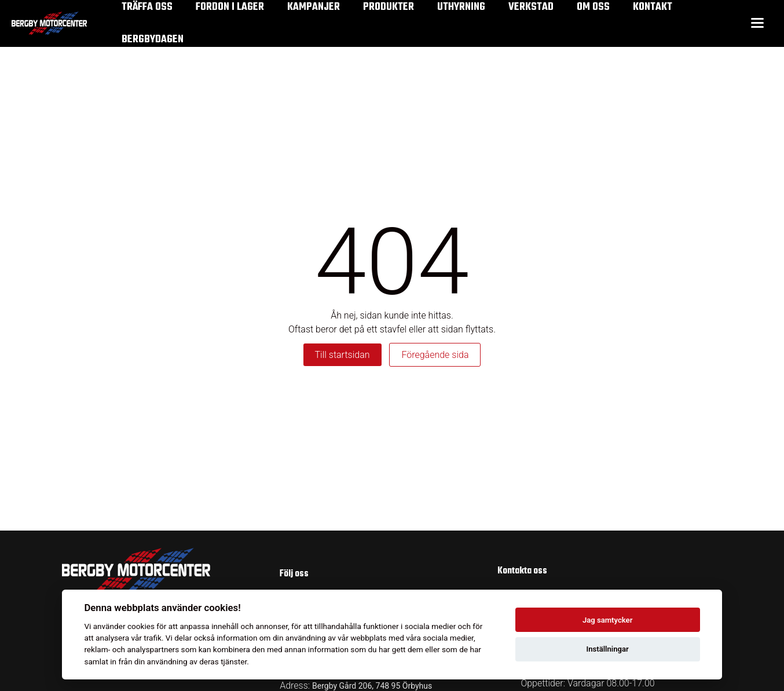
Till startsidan (342, 355)
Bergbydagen (153, 39)
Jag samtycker (607, 620)
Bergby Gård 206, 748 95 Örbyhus (372, 686)
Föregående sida (435, 355)
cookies (141, 626)
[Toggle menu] (757, 23)
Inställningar (607, 649)
